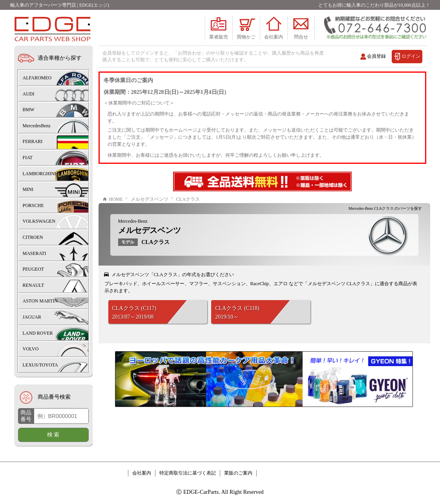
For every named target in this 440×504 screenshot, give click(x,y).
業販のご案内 (238, 473)
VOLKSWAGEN (39, 221)
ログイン (411, 56)
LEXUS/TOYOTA (40, 365)
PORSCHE (33, 205)
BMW (29, 110)
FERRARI (33, 141)
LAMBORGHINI (39, 174)
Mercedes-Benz (133, 221)
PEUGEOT (34, 269)
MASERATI (35, 253)
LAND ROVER (38, 333)
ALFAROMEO (37, 78)
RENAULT (34, 285)
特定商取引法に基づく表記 (188, 473)
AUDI (29, 94)
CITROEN (33, 237)
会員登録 (376, 56)
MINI (28, 189)
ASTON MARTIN (40, 301)
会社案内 (142, 473)
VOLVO (31, 349)
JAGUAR (32, 317)
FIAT (28, 158)
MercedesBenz (37, 126)
